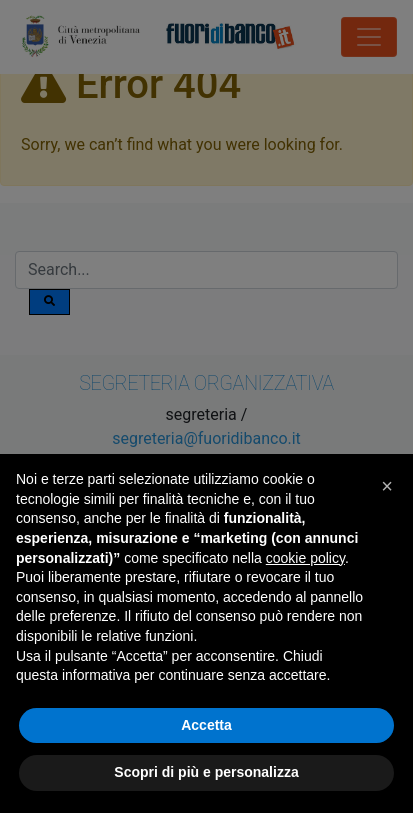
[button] (387, 486)
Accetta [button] (206, 725)
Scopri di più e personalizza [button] (206, 772)
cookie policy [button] (305, 558)
